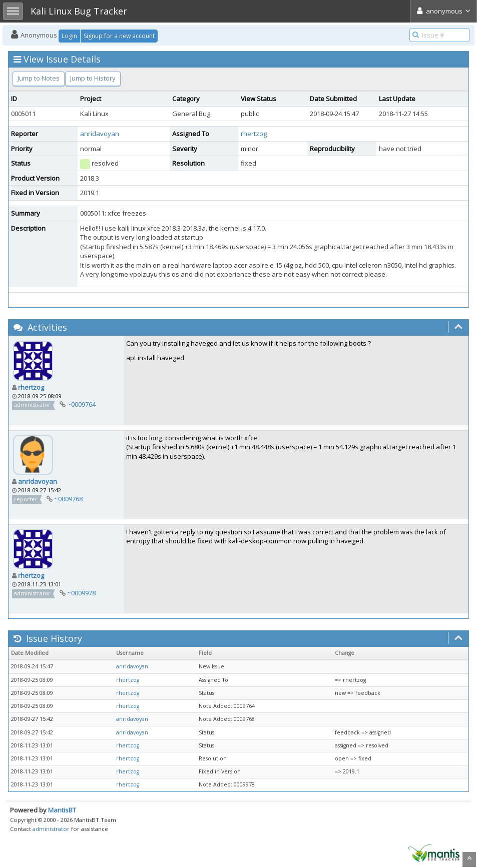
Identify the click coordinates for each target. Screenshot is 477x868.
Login (69, 36)
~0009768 (68, 499)
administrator (51, 829)
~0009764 (81, 404)
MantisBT (62, 810)
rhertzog (254, 134)
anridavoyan (100, 134)
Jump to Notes (39, 78)
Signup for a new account (119, 36)
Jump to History (93, 78)
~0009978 (81, 593)
